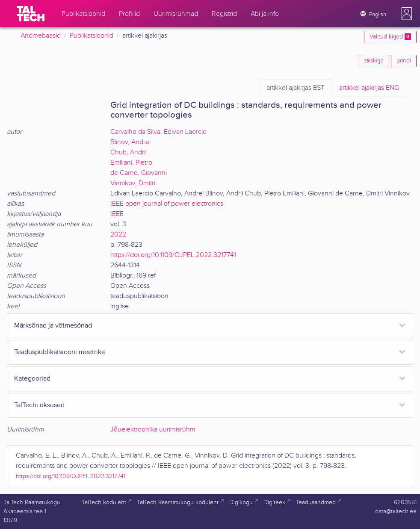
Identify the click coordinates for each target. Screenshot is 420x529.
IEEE (117, 214)
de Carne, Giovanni (139, 173)
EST (296, 88)
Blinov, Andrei (130, 142)
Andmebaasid (41, 36)
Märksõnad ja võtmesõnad (53, 326)
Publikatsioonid (92, 36)
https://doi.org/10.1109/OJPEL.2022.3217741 (173, 255)
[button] (407, 14)
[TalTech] (31, 14)
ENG (369, 88)
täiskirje (374, 61)
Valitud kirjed (390, 37)
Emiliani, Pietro (131, 163)
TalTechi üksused (39, 405)
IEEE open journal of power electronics (167, 204)
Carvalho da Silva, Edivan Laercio (158, 132)
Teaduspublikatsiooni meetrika (59, 352)
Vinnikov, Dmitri (133, 183)
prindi (404, 61)
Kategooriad (32, 379)
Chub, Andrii (129, 152)
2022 (118, 235)
